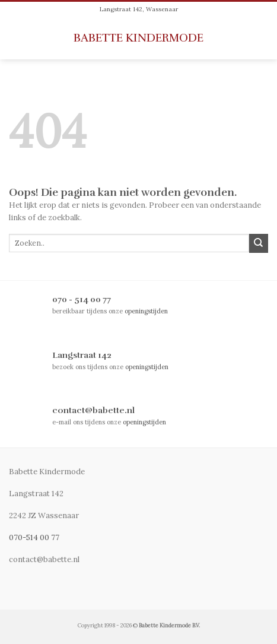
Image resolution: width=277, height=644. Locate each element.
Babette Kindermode (138, 38)
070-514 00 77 (34, 537)
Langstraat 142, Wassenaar (139, 9)
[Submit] (259, 243)
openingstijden (146, 311)
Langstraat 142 (82, 355)
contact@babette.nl (93, 410)
